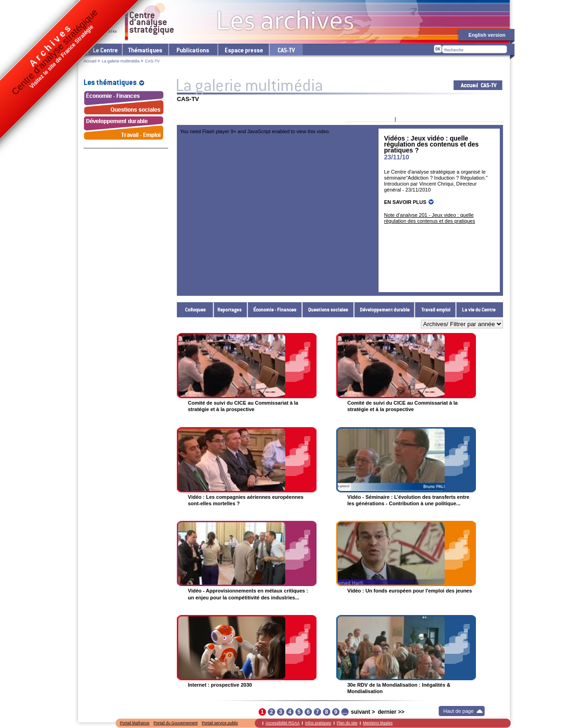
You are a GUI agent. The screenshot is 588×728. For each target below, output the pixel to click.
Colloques (195, 310)
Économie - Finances (275, 310)
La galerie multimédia (121, 61)
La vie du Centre (480, 310)
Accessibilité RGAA (283, 723)
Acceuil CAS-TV (478, 85)
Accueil (90, 61)
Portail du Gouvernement (175, 723)
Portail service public (220, 723)
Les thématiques (145, 49)
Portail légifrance (135, 723)
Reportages (231, 310)
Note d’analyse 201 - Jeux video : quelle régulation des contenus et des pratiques (430, 218)
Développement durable (384, 310)
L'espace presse (243, 49)
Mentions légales (378, 723)
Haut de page (458, 711)
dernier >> (391, 712)
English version (487, 35)
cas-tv (286, 49)
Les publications (193, 49)
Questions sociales (328, 310)
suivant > (363, 712)
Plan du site (347, 723)
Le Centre (105, 49)
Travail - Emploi (435, 310)
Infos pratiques (318, 723)
